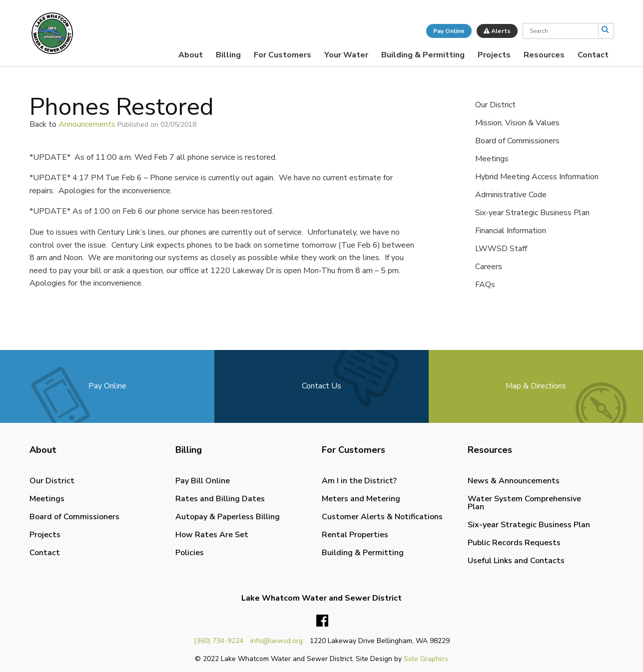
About (191, 55)
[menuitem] (191, 55)
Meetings (492, 159)
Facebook (322, 621)
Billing (228, 55)
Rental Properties (355, 535)
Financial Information (511, 231)
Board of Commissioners (517, 141)
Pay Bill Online (203, 481)
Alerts (497, 31)
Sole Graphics (426, 659)
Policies (190, 553)
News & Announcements (514, 481)
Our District (495, 105)
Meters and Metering (361, 499)
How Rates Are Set (212, 535)
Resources (544, 55)
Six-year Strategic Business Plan (532, 213)
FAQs (485, 285)
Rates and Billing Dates (220, 499)
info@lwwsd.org (277, 641)
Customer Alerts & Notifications (382, 517)
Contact (593, 55)
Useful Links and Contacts (516, 561)
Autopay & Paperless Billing (228, 517)
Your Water (346, 55)
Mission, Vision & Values (517, 123)
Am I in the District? (359, 481)
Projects (494, 55)
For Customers (283, 55)
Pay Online (449, 31)
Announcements (87, 124)
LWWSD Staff (501, 249)
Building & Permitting (423, 55)
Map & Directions (536, 386)
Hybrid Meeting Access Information (537, 177)
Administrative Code (511, 195)
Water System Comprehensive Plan (524, 503)
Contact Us (321, 386)
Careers (489, 267)
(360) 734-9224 (219, 641)
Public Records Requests (514, 543)
